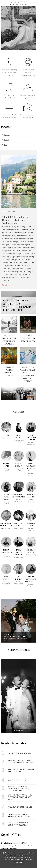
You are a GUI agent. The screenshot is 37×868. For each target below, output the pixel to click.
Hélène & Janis (19, 730)
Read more (28, 859)
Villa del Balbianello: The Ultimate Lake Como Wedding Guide (16, 220)
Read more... (8, 285)
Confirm (19, 863)
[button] (15, 736)
